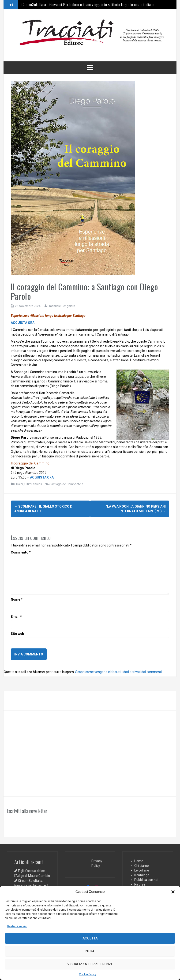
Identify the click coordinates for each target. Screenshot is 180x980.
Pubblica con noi (146, 879)
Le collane (142, 870)
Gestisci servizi (17, 926)
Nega (90, 951)
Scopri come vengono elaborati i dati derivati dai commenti (118, 671)
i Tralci (19, 484)
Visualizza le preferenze (90, 964)
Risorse (140, 884)
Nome (17, 599)
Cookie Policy (88, 974)
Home (139, 860)
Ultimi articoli (33, 484)
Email (16, 616)
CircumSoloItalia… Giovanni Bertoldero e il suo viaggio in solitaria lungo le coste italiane (88, 4)
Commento (21, 552)
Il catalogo (142, 874)
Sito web (17, 633)
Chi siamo (142, 865)
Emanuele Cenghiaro (61, 306)
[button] (173, 892)
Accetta (90, 938)
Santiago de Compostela (66, 484)
